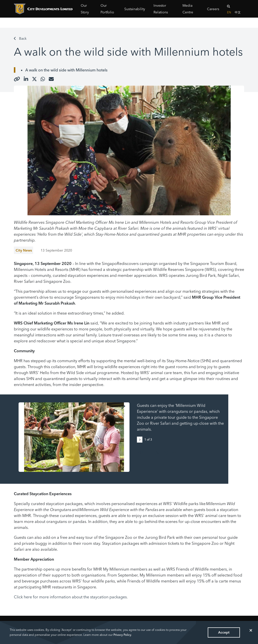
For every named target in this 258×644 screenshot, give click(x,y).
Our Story (85, 9)
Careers (213, 9)
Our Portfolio (107, 9)
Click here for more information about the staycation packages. (71, 597)
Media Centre (188, 9)
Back (20, 38)
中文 (238, 12)
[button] (141, 439)
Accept (224, 632)
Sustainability (135, 9)
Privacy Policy (122, 635)
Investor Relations (161, 9)
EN (229, 12)
